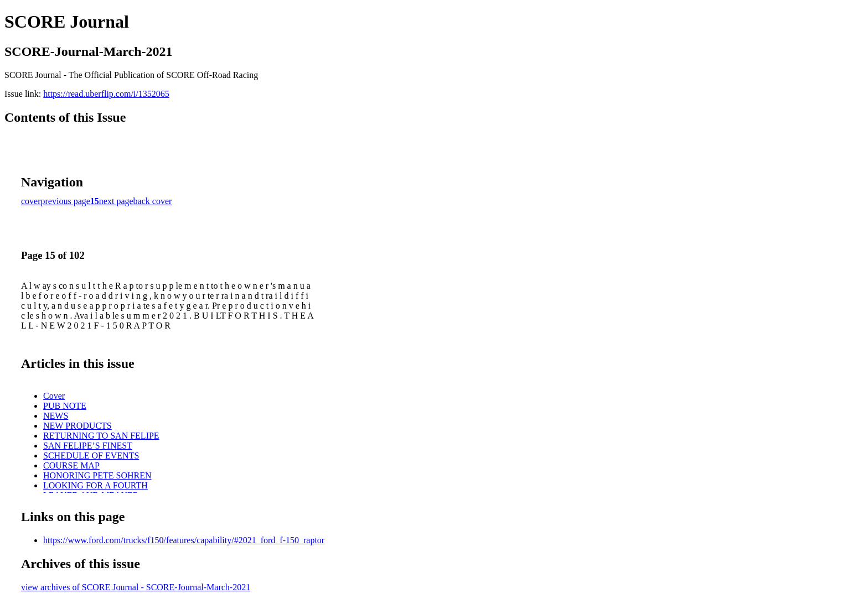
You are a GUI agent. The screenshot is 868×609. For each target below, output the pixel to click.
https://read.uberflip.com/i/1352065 (106, 94)
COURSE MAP (71, 465)
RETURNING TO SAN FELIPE (101, 436)
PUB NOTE (65, 406)
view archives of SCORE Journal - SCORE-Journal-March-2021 (136, 587)
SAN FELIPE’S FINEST (88, 446)
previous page (66, 201)
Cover (54, 396)
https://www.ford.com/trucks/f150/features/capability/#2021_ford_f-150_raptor (184, 540)
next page (116, 201)
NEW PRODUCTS (77, 426)
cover (31, 201)
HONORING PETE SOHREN (97, 475)
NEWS (56, 416)
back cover (153, 201)
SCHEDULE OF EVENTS (91, 456)
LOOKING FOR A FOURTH (95, 485)
